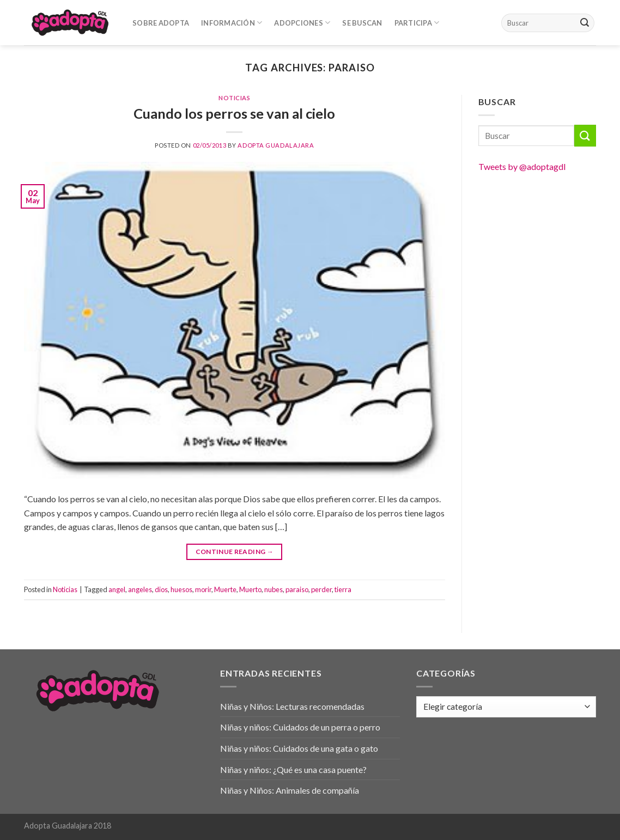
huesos (181, 589)
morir (203, 589)
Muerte (225, 589)
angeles (140, 589)
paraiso (297, 589)
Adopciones (302, 23)
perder (321, 589)
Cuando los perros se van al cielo (234, 113)
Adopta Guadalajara (276, 145)
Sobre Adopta (161, 23)
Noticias (234, 98)
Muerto (250, 589)
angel (117, 589)
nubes (273, 589)
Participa (417, 23)
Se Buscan (362, 23)
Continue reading (235, 552)
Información (232, 23)
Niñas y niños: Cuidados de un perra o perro (300, 727)
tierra (343, 589)
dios (161, 589)
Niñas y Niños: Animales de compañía (290, 790)
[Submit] (585, 23)
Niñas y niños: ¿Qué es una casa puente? (293, 769)
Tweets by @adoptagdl (522, 166)
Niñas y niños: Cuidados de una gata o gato (299, 748)
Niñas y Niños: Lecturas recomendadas (292, 706)
